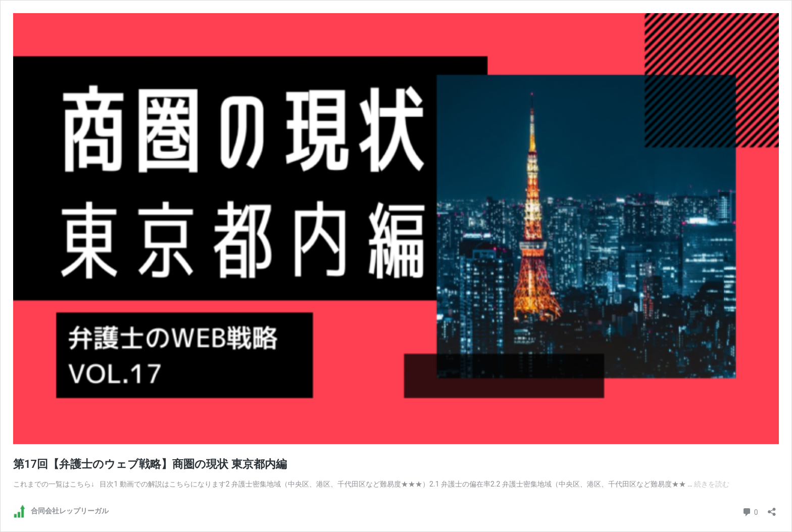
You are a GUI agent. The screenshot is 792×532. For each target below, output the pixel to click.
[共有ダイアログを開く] (772, 509)
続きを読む (712, 484)
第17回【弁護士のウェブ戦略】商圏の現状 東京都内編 (150, 464)
